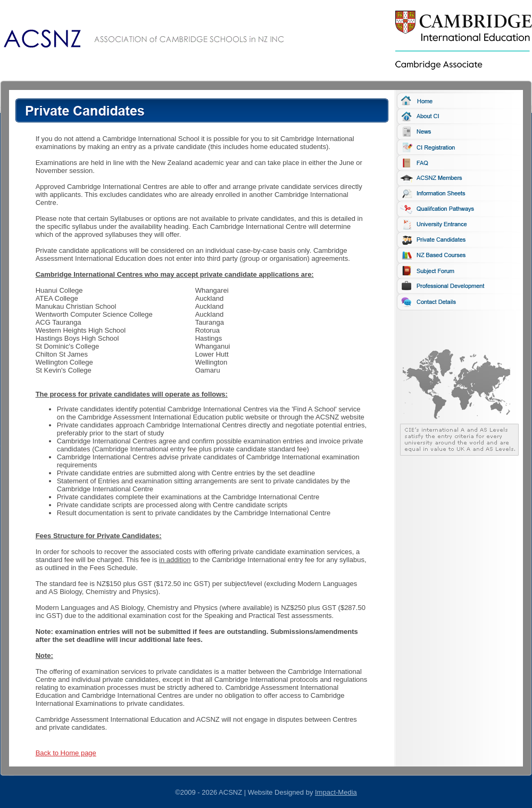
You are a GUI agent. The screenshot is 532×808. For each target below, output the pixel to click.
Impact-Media (336, 792)
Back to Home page (66, 753)
